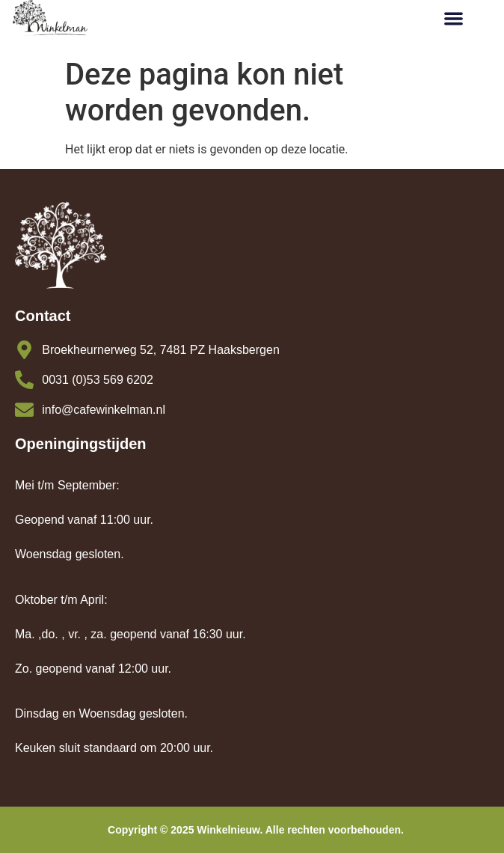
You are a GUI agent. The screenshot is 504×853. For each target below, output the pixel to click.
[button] (454, 18)
